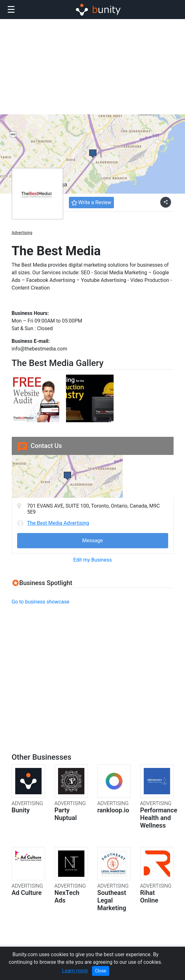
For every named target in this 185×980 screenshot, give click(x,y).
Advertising (22, 233)
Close (100, 971)
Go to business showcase (41, 602)
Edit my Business (92, 560)
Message (92, 540)
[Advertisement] (92, 67)
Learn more (75, 971)
